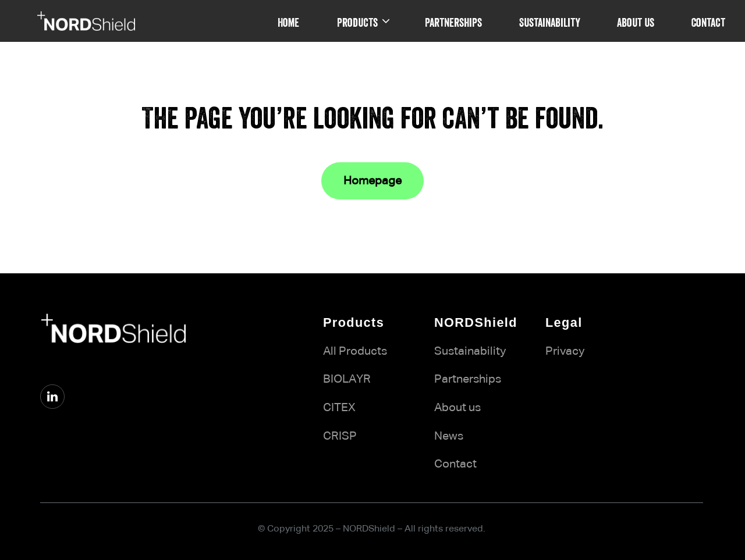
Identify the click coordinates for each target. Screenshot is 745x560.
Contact (455, 464)
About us (457, 408)
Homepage (372, 181)
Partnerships (468, 379)
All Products (355, 351)
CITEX (339, 408)
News (449, 436)
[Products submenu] (386, 21)
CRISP (340, 436)
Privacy (565, 351)
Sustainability (470, 351)
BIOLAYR (347, 379)
